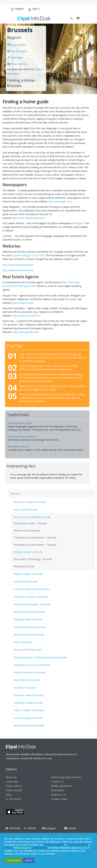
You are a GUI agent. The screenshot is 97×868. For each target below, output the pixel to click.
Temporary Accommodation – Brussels (35, 538)
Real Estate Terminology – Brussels (33, 559)
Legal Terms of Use (78, 845)
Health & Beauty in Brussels (30, 627)
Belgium (79, 223)
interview (15, 58)
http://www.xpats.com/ (60, 201)
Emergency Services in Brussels (32, 665)
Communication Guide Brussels (31, 589)
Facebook (15, 828)
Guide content (14, 790)
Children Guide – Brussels (28, 574)
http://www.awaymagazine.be (28, 218)
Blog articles (17, 45)
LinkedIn (70, 828)
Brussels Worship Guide (28, 650)
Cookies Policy (59, 799)
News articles (17, 64)
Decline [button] (29, 860)
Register (18, 9)
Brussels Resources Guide (29, 725)
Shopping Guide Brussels (28, 619)
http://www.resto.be (18, 446)
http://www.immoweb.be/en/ (18, 265)
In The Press (13, 799)
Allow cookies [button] (14, 860)
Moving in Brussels (24, 566)
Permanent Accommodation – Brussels (35, 545)
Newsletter (58, 790)
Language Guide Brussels (28, 703)
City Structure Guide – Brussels (30, 523)
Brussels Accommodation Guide (32, 517)
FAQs (9, 795)
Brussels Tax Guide (25, 688)
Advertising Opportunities (66, 777)
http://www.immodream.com (18, 270)
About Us (11, 777)
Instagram (49, 828)
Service (8, 848)
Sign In (34, 9)
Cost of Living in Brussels (28, 718)
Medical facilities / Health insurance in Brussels (40, 657)
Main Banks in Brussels (27, 680)
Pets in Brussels (23, 642)
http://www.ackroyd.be (20, 423)
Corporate (12, 781)
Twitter (32, 828)
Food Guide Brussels (26, 581)
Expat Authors (14, 786)
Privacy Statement (54, 845)
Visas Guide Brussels (26, 509)
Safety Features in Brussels (30, 672)
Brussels (15, 493)
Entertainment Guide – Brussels (32, 604)
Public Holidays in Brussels (29, 710)
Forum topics (17, 51)
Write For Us (58, 795)
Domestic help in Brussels (29, 695)
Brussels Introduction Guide (30, 502)
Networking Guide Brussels (29, 612)
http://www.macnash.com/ (27, 316)
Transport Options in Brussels (31, 597)
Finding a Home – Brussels (28, 552)
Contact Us (57, 781)
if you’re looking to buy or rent (28, 255)
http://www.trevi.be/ (23, 303)
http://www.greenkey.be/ (26, 332)
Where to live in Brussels (27, 530)
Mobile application (61, 786)
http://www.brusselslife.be (21, 436)
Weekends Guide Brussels (29, 635)
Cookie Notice (39, 848)
